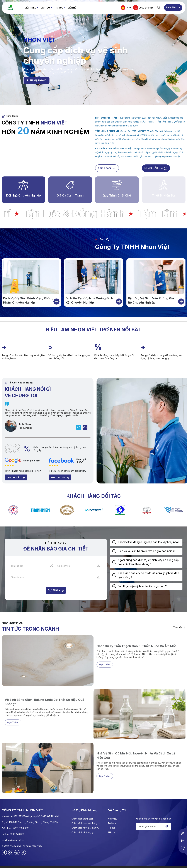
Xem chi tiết (16, 478)
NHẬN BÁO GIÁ (156, 168)
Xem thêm (107, 168)
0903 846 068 (143, 8)
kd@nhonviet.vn (16, 840)
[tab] (146, 542)
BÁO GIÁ (173, 8)
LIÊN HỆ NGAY (37, 80)
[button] (146, 542)
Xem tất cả (179, 627)
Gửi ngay (56, 590)
